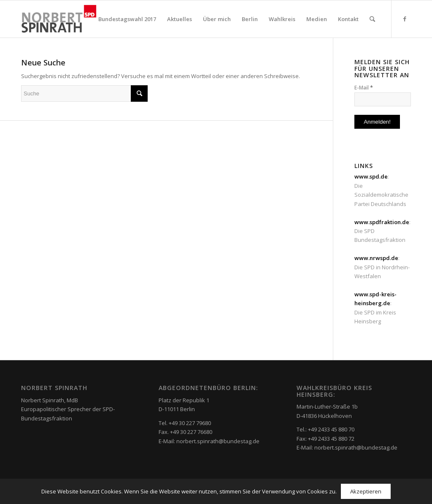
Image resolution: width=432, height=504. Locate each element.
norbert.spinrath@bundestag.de (218, 441)
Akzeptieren (366, 491)
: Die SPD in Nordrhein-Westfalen (382, 267)
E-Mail (364, 87)
